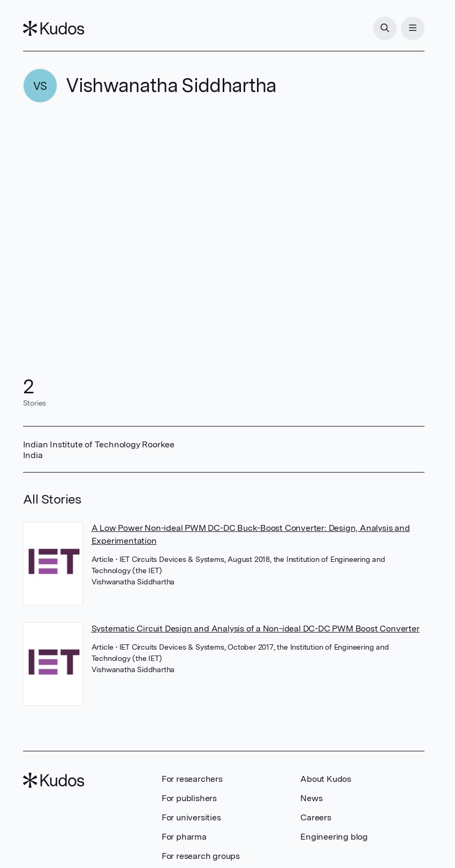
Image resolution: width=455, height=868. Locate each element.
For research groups (201, 856)
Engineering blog (334, 837)
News (311, 798)
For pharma (184, 837)
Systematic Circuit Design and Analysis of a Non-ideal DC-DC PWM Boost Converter (256, 629)
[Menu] (413, 28)
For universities (191, 817)
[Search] (385, 28)
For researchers (192, 779)
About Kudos (326, 779)
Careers (316, 817)
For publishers (189, 798)
